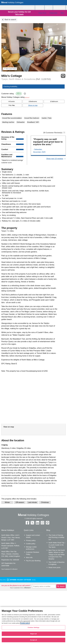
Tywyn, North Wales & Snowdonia (26, 79)
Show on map (33, 105)
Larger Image (10, 69)
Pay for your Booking (33, 561)
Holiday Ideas (53, 13)
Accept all (34, 640)
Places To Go (42, 13)
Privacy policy (31, 540)
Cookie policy (31, 544)
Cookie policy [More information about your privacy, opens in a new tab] (25, 623)
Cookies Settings (33, 627)
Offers (62, 13)
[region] (33, 625)
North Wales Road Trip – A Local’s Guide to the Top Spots (57, 545)
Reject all (33, 634)
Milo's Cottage (12, 76)
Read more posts (54, 567)
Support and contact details (33, 536)
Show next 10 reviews (55, 159)
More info (29, 557)
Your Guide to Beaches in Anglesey (56, 563)
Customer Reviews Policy (33, 553)
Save (63, 76)
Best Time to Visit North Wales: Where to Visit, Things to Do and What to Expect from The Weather (57, 555)
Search (62, 586)
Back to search (10, 20)
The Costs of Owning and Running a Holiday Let (56, 537)
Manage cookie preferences (31, 548)
